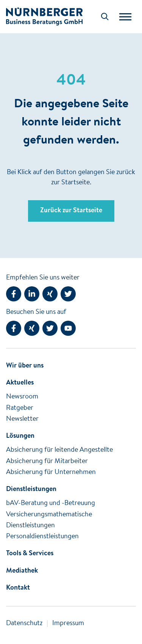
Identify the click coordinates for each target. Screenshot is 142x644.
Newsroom (22, 397)
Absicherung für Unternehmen (51, 473)
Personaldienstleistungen (42, 537)
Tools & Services (30, 554)
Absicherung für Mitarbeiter (47, 462)
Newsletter (22, 419)
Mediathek (22, 571)
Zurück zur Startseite (71, 211)
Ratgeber (20, 408)
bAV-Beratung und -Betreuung (51, 503)
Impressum (68, 624)
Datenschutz (24, 624)
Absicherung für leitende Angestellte (59, 450)
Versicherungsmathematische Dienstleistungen (49, 520)
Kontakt (18, 588)
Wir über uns (25, 366)
